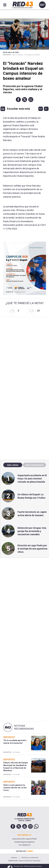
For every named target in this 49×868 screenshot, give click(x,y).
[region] (25, 403)
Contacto (14, 858)
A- (46, 109)
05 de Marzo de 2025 (11, 52)
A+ (41, 109)
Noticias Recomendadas (24, 727)
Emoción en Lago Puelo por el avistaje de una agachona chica (32, 549)
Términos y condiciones (30, 858)
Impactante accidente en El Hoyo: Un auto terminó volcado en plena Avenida (32, 479)
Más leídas (13, 465)
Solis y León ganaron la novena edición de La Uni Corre (15, 788)
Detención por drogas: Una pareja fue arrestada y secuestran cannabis (32, 531)
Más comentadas (34, 465)
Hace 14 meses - (18, 55)
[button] (18, 100)
